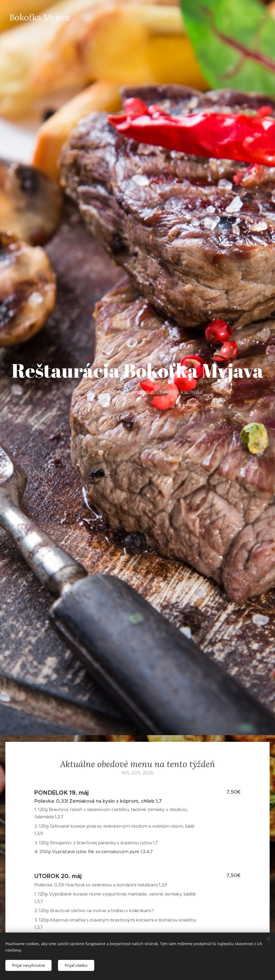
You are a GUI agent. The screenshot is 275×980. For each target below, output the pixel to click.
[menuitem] (250, 17)
